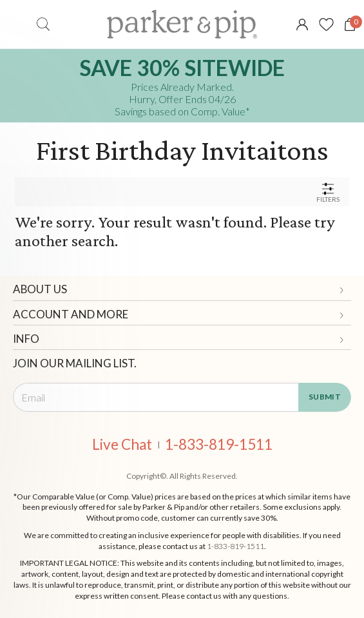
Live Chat (122, 445)
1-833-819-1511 (219, 445)
